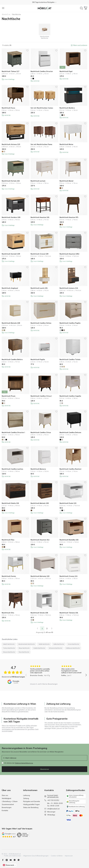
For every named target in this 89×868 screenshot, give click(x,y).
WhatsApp (50, 815)
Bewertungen (7, 807)
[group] (41, 674)
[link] (37, 628)
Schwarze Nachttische (55, 648)
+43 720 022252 (52, 800)
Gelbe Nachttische (59, 644)
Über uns (5, 795)
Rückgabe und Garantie (32, 801)
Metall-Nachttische (9, 644)
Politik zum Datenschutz (13, 856)
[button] (44, 2)
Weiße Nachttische (44, 644)
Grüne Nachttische (73, 644)
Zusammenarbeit (8, 804)
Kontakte (5, 810)
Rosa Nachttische (24, 652)
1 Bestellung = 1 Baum (10, 801)
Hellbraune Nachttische (73, 648)
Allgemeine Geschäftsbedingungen (36, 856)
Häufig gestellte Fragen (31, 804)
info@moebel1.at (52, 809)
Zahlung (26, 798)
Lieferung (27, 795)
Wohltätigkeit (6, 798)
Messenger (50, 812)
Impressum (69, 856)
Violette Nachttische (39, 648)
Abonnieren (44, 769)
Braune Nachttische (9, 652)
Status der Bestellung (31, 807)
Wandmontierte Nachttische (26, 644)
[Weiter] (52, 628)
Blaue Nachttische (24, 648)
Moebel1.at (6, 14)
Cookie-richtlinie (57, 856)
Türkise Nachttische (9, 648)
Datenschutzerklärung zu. (24, 763)
